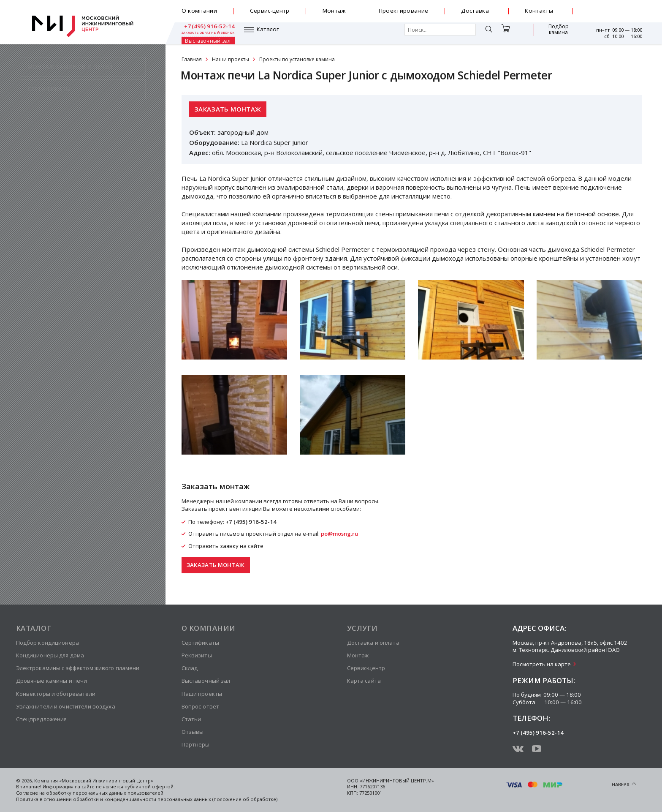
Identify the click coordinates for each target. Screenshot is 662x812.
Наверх (621, 784)
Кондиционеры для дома (50, 655)
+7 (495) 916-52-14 (616, 8)
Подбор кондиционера (48, 643)
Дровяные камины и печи (52, 681)
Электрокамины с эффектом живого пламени (78, 668)
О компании (199, 11)
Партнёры (196, 744)
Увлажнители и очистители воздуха (66, 706)
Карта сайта (364, 681)
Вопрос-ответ (201, 706)
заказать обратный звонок (616, 15)
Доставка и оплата (373, 643)
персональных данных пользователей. (119, 793)
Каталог (205, 33)
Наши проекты (231, 59)
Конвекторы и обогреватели (56, 694)
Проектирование (404, 11)
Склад (190, 668)
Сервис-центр (270, 11)
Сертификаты (200, 643)
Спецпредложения (42, 719)
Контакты (539, 11)
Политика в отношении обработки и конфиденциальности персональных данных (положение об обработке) (147, 799)
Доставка (475, 11)
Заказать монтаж (228, 109)
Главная (192, 59)
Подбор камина (510, 33)
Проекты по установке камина (297, 59)
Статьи (191, 719)
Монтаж (334, 11)
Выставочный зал (551, 33)
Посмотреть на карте (542, 664)
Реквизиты (197, 655)
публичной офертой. (150, 786)
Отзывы (193, 732)
